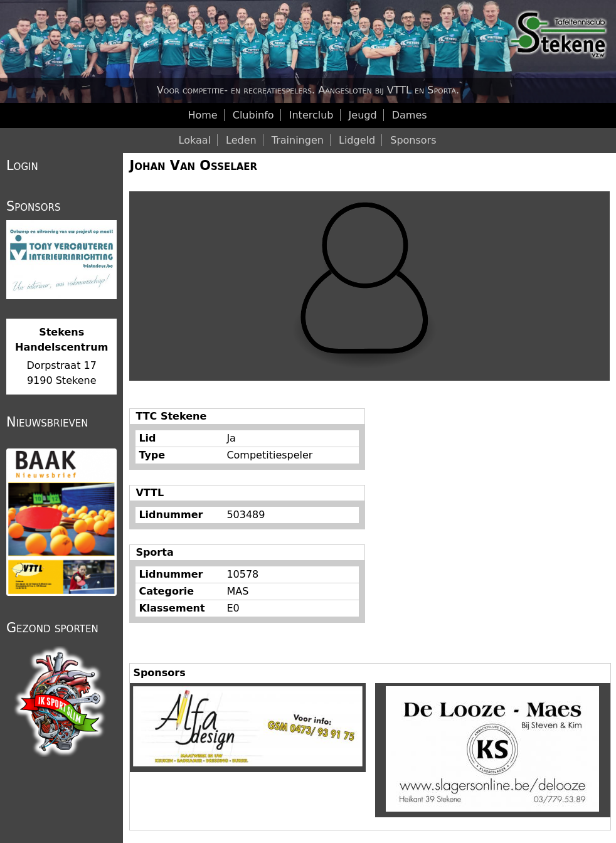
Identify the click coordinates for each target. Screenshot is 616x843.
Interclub (311, 115)
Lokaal (195, 140)
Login (22, 166)
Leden (241, 140)
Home (202, 115)
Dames (410, 115)
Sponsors (413, 140)
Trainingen (298, 140)
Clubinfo (253, 115)
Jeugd (363, 115)
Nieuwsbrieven (47, 422)
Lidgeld (357, 140)
